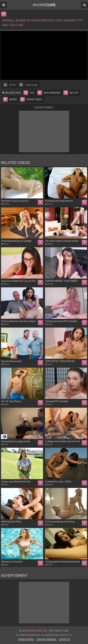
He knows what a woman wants (62, 241)
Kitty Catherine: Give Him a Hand (18, 321)
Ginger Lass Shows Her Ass (16, 481)
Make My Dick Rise (11, 522)
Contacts (64, 639)
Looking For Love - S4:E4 (58, 481)
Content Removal (47, 639)
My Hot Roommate (11, 361)
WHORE (44, 5)
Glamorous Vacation (12, 562)
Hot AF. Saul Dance (11, 401)
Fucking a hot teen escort (59, 201)
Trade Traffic (26, 639)
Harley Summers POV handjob (61, 321)
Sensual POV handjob (57, 401)
